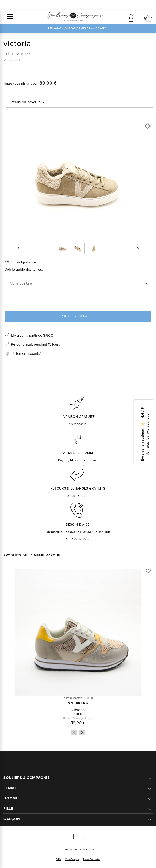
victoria (78, 710)
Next (82, 733)
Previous (74, 733)
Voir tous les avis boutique (148, 434)
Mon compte (72, 859)
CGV (58, 859)
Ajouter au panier (78, 316)
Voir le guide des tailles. (24, 269)
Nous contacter (92, 859)
